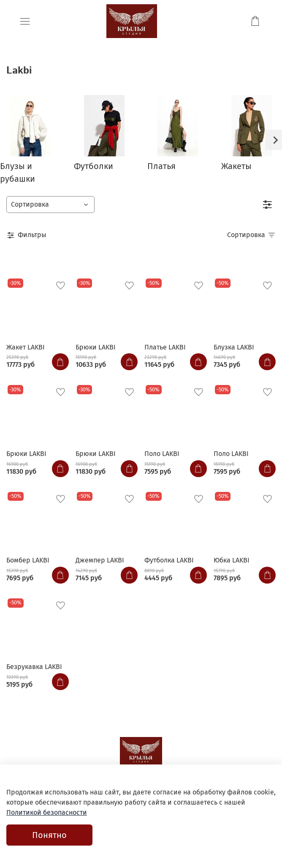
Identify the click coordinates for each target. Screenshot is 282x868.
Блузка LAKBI (234, 347)
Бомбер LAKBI (28, 560)
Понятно (49, 835)
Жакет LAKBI (26, 347)
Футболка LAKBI (169, 560)
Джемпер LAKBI (100, 560)
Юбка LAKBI (232, 560)
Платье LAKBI (165, 347)
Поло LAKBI (162, 454)
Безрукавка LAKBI (34, 667)
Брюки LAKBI (96, 347)
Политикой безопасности (47, 812)
